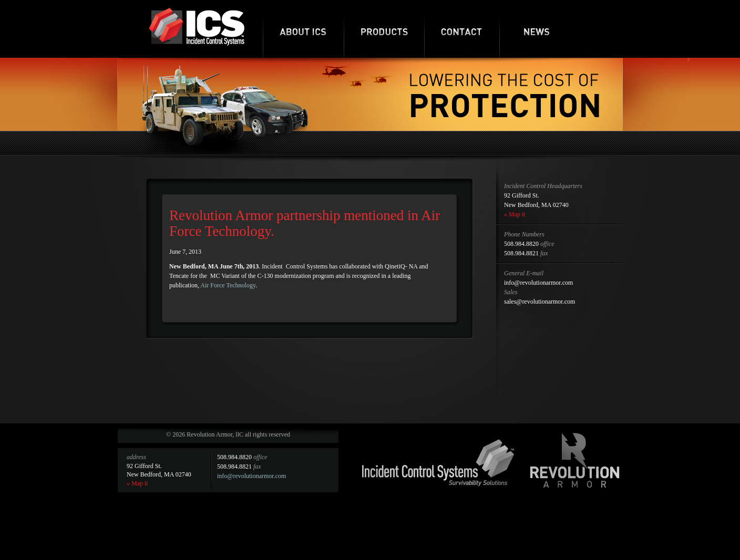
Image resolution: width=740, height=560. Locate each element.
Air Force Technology (228, 285)
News (537, 29)
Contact (462, 29)
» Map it (515, 214)
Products (384, 29)
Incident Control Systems (438, 463)
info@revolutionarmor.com (538, 283)
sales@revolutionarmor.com (539, 302)
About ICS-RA (303, 29)
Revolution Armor (575, 460)
